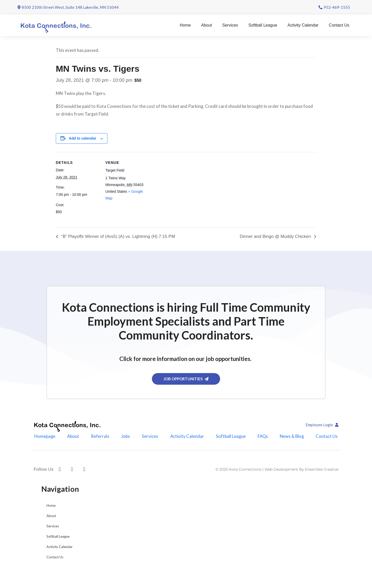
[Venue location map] (182, 188)
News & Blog (293, 437)
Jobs (125, 437)
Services (230, 25)
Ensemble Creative (322, 472)
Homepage (44, 437)
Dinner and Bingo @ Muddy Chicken (276, 236)
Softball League (263, 25)
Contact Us (339, 25)
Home (185, 25)
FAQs (263, 437)
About (206, 25)
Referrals (100, 437)
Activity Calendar (303, 25)
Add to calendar (83, 138)
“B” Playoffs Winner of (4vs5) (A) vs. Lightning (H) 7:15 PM (118, 236)
